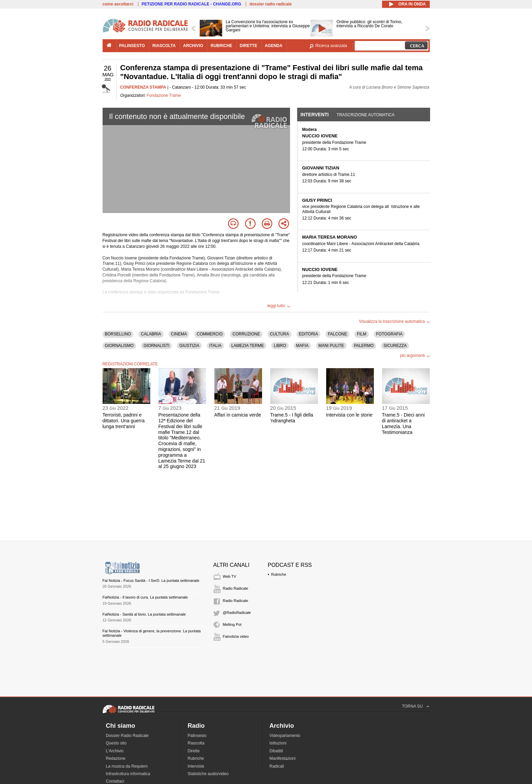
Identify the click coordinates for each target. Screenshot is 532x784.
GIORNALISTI (156, 346)
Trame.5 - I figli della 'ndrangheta (292, 418)
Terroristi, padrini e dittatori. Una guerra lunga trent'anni (124, 421)
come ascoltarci (118, 4)
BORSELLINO (118, 334)
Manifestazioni (283, 758)
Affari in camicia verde (238, 415)
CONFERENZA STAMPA (143, 87)
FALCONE (337, 334)
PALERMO (364, 346)
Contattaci (115, 781)
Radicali (277, 766)
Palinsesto (197, 736)
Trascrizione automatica (366, 115)
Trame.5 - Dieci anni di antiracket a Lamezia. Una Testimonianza (404, 423)
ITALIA (215, 346)
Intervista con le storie (349, 415)
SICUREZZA (395, 346)
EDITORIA (308, 334)
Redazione (116, 758)
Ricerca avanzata (331, 46)
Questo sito (116, 743)
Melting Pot (232, 624)
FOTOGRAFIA (390, 334)
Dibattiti (276, 751)
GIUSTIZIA (189, 346)
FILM (361, 334)
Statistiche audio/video (208, 774)
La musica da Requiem (127, 766)
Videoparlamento (285, 736)
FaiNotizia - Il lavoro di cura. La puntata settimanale (145, 597)
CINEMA (179, 334)
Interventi (315, 115)
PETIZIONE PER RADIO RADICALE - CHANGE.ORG (192, 4)
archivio (193, 46)
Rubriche (279, 574)
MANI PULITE (331, 346)
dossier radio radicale (271, 4)
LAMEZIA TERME (248, 346)
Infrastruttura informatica (128, 774)
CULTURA (279, 334)
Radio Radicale (236, 588)
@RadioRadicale (237, 613)
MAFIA (302, 346)
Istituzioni (278, 743)
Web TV (230, 576)
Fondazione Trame (164, 95)
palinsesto (132, 46)
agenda (274, 46)
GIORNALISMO (119, 346)
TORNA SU (412, 706)
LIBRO (280, 346)
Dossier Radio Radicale (127, 736)
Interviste (196, 766)
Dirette (194, 751)
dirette (248, 46)
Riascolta (196, 743)
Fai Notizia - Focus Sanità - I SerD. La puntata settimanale (151, 581)
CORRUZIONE (246, 334)
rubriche (221, 46)
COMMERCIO (210, 334)
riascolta (164, 46)
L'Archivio (115, 751)
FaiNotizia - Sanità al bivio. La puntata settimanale (144, 614)
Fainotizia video (236, 636)
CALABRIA (151, 334)
